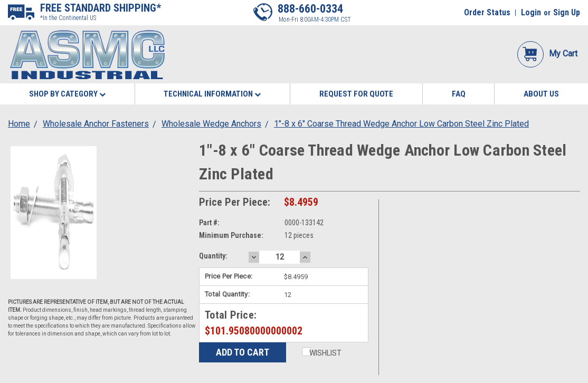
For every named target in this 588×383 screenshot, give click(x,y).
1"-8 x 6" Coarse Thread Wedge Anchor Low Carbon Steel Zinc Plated (401, 124)
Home (19, 124)
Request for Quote (356, 94)
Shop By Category (67, 94)
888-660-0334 (310, 9)
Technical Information (212, 94)
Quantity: (213, 256)
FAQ (459, 94)
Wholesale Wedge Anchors (211, 124)
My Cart (547, 54)
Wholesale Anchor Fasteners (96, 124)
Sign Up (567, 12)
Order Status (487, 12)
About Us (541, 94)
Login (531, 12)
